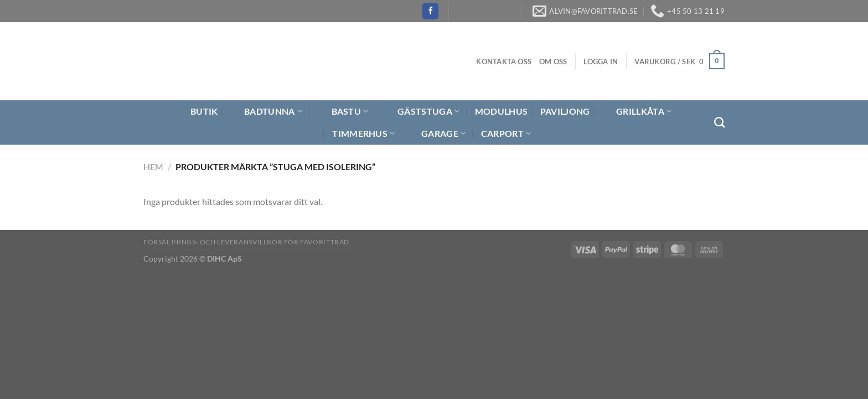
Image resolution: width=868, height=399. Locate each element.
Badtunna (266, 111)
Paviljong (565, 111)
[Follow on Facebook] (430, 11)
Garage (436, 134)
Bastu (343, 111)
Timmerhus (363, 134)
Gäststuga (422, 111)
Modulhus (502, 111)
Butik (197, 111)
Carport (506, 134)
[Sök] (719, 122)
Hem (153, 167)
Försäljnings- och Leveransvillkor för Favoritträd (246, 242)
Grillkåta (637, 111)
